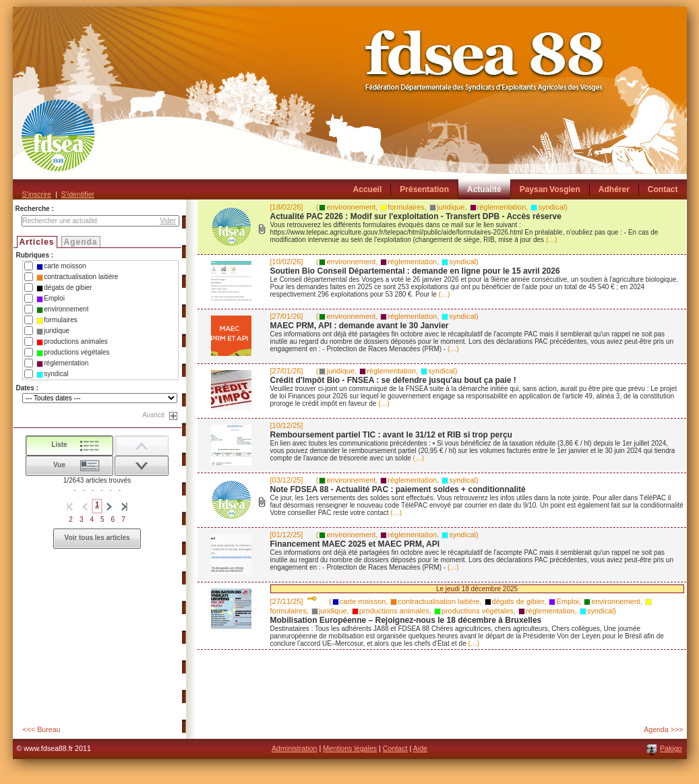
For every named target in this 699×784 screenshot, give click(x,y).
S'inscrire (37, 194)
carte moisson (61, 266)
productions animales (72, 342)
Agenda (81, 242)
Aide (420, 748)
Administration (295, 748)
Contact (395, 748)
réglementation (62, 363)
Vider (168, 221)
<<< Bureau (42, 729)
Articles (37, 242)
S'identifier (78, 194)
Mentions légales (350, 748)
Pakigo (671, 748)
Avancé (153, 415)
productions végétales (73, 353)
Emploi (51, 299)
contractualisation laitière (77, 277)
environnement (62, 309)
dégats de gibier (64, 288)
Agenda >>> (663, 729)
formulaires (57, 320)
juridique (53, 331)
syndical (52, 374)
